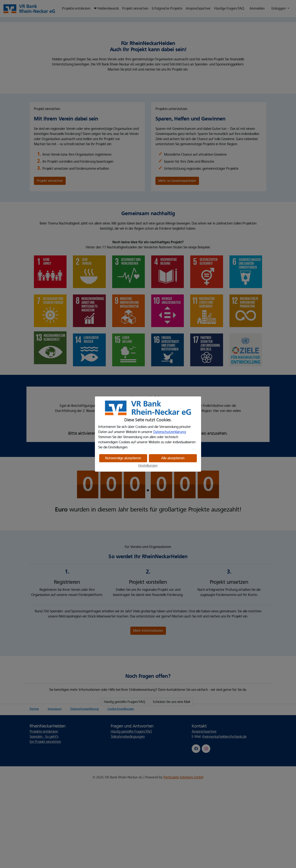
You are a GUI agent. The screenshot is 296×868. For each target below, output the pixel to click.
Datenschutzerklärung (170, 432)
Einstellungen (148, 466)
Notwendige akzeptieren (123, 458)
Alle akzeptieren (173, 458)
